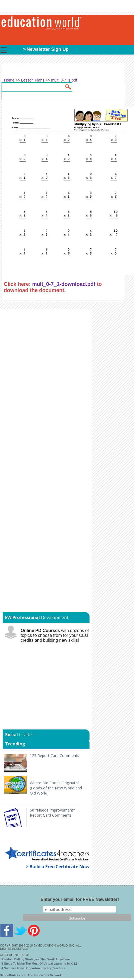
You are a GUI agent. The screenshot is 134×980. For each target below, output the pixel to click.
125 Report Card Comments (55, 756)
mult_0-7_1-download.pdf (64, 284)
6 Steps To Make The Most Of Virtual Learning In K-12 (39, 964)
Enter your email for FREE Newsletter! (80, 899)
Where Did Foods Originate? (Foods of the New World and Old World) (56, 788)
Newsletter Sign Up (48, 49)
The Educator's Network (45, 975)
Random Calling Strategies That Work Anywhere (36, 959)
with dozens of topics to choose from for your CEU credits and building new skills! (55, 635)
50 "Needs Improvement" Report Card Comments (52, 813)
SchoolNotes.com (13, 975)
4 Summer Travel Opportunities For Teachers (33, 968)
